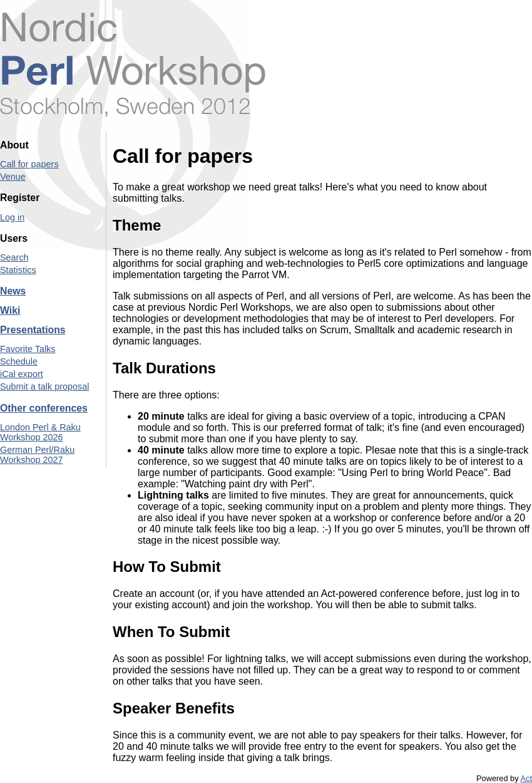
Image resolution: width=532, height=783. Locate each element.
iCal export (22, 374)
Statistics (18, 270)
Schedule (19, 361)
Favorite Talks (28, 349)
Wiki (10, 310)
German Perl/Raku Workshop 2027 (37, 455)
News (13, 291)
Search (14, 257)
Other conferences (44, 408)
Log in (12, 217)
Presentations (33, 330)
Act (527, 778)
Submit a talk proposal (44, 386)
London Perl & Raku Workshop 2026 (40, 432)
